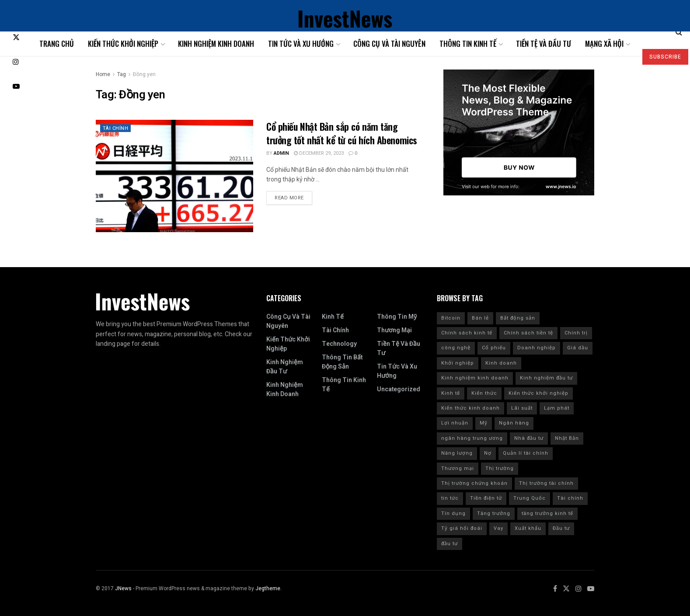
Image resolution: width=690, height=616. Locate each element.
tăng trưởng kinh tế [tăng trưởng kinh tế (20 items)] (547, 513)
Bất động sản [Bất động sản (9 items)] (518, 318)
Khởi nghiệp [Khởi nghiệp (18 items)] (458, 363)
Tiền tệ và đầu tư (544, 44)
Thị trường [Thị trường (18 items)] (500, 468)
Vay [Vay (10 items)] (498, 528)
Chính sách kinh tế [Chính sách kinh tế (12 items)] (467, 333)
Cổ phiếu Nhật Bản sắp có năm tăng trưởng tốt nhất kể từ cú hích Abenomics (342, 133)
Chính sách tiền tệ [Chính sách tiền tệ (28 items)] (528, 333)
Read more (289, 198)
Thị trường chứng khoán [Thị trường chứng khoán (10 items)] (474, 483)
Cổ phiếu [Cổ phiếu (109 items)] (494, 348)
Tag (122, 74)
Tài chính (116, 129)
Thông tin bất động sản (342, 362)
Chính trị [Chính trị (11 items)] (576, 333)
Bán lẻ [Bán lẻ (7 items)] (480, 318)
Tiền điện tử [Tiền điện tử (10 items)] (486, 498)
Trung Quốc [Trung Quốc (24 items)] (530, 498)
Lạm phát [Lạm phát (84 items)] (557, 408)
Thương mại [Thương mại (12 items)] (458, 468)
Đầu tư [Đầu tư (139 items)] (561, 528)
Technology (339, 344)
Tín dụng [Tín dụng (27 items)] (453, 513)
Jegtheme (268, 588)
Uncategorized (399, 389)
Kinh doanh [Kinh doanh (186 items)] (501, 363)
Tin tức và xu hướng (301, 44)
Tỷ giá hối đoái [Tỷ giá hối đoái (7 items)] (462, 528)
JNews (123, 588)
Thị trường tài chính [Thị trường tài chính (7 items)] (546, 483)
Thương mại (394, 330)
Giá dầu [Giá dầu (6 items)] (578, 348)
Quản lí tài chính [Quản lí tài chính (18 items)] (526, 453)
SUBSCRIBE (665, 57)
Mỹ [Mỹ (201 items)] (484, 423)
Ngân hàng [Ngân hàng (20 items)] (514, 423)
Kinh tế (333, 317)
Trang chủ (57, 44)
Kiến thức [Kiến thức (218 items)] (484, 393)
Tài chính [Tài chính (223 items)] (570, 498)
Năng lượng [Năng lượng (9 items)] (457, 453)
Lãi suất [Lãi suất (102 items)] (522, 408)
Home (103, 74)
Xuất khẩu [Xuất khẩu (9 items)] (528, 528)
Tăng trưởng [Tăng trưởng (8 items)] (494, 513)
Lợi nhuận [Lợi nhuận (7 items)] (455, 423)
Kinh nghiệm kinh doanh (216, 44)
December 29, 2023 (319, 153)
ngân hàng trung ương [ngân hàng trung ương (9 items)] (472, 438)
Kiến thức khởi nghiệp (123, 44)
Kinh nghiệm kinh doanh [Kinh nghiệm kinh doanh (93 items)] (475, 378)
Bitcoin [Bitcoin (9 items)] (451, 318)
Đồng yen (144, 74)
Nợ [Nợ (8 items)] (488, 453)
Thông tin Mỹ (397, 317)
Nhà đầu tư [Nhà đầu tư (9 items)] (529, 438)
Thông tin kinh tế (468, 44)
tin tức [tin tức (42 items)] (450, 498)
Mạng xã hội (604, 44)
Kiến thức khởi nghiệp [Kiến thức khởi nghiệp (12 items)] (538, 393)
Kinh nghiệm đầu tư (285, 367)
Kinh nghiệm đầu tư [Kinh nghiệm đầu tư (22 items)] (546, 378)
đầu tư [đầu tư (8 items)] (450, 544)
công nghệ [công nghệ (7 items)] (456, 348)
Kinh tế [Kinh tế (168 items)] (451, 393)
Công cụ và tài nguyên (389, 44)
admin (281, 153)
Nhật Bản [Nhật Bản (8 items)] (567, 438)
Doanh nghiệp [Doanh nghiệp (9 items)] (537, 348)
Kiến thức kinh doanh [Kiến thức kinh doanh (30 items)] (470, 408)
